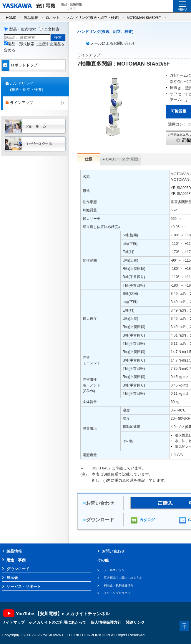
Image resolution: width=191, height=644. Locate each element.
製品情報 (31, 17)
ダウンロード (18, 569)
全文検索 (52, 29)
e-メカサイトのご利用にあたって (58, 622)
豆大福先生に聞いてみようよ (123, 578)
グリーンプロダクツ (117, 593)
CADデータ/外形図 (122, 159)
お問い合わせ (113, 551)
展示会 (12, 578)
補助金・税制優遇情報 (119, 585)
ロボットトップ (24, 65)
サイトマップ (13, 622)
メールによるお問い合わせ (113, 43)
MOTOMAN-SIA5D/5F (144, 17)
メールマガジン (114, 570)
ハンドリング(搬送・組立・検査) (93, 17)
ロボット (53, 17)
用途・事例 (16, 560)
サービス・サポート (24, 587)
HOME (11, 17)
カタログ (147, 520)
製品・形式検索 (23, 29)
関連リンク (135, 622)
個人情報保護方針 (106, 622)
